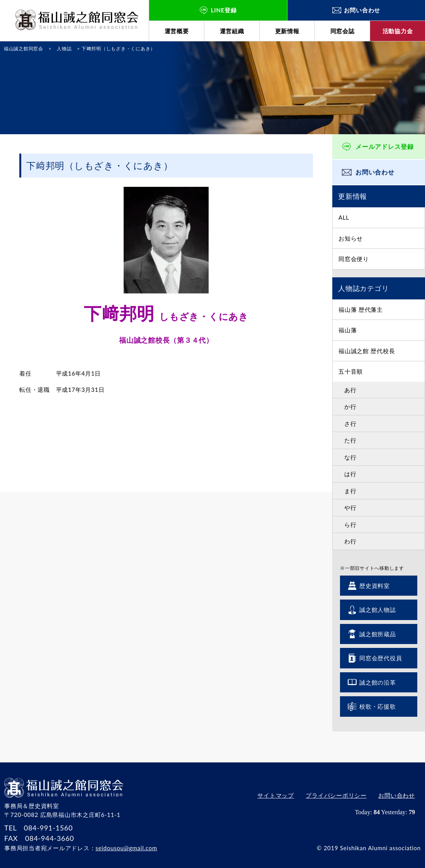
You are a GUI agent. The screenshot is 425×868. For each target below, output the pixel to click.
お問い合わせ (375, 172)
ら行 (350, 525)
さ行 (350, 424)
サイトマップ (276, 796)
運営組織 (232, 31)
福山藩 (348, 330)
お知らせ (351, 238)
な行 (350, 457)
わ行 (350, 541)
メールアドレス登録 (385, 146)
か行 (350, 407)
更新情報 (287, 31)
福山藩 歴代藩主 (361, 309)
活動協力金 (398, 31)
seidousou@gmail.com (126, 848)
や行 (350, 507)
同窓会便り (354, 259)
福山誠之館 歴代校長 (367, 351)
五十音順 (351, 371)
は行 (350, 474)
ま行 (350, 491)
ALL (344, 217)
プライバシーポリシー (336, 796)
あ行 (350, 390)
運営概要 (177, 31)
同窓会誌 (343, 31)
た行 (350, 440)
